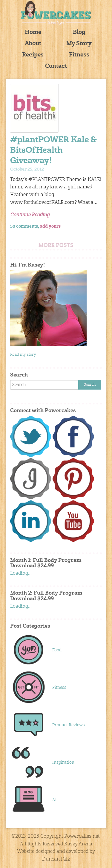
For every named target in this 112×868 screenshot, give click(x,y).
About (33, 44)
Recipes (33, 55)
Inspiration (63, 763)
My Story (79, 44)
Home (33, 33)
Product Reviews (69, 725)
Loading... (21, 574)
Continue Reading (30, 215)
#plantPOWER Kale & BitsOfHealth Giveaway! (53, 151)
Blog (79, 33)
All (55, 800)
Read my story (23, 355)
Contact (56, 66)
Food (57, 650)
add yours (50, 226)
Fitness (79, 55)
